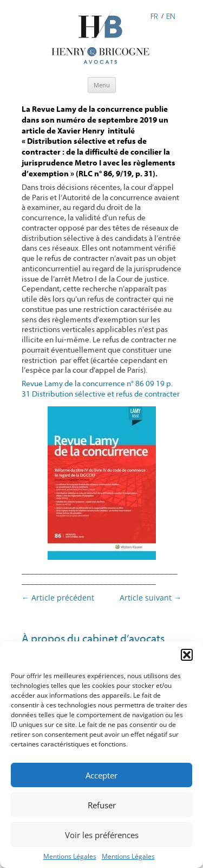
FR (154, 15)
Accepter (101, 775)
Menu (102, 85)
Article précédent (58, 598)
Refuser (102, 805)
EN (171, 15)
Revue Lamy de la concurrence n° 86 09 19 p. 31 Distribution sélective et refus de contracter (101, 389)
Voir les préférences (102, 835)
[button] (187, 655)
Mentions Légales (70, 856)
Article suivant (150, 598)
